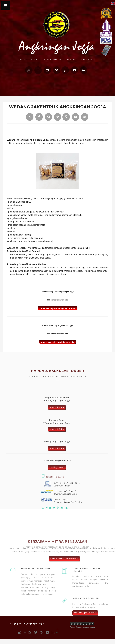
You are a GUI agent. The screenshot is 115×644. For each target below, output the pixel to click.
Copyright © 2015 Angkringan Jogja (27, 624)
